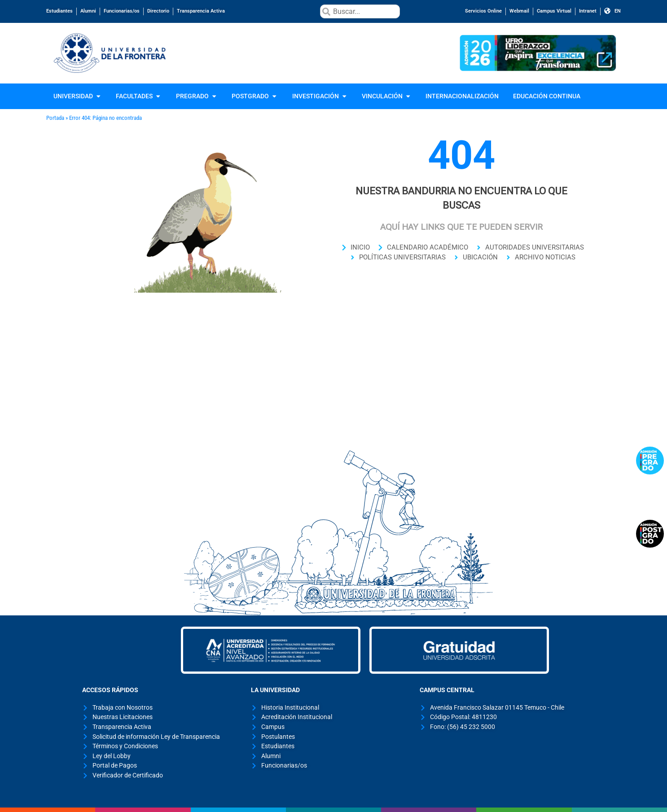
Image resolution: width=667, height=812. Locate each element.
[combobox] (360, 11)
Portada (55, 118)
